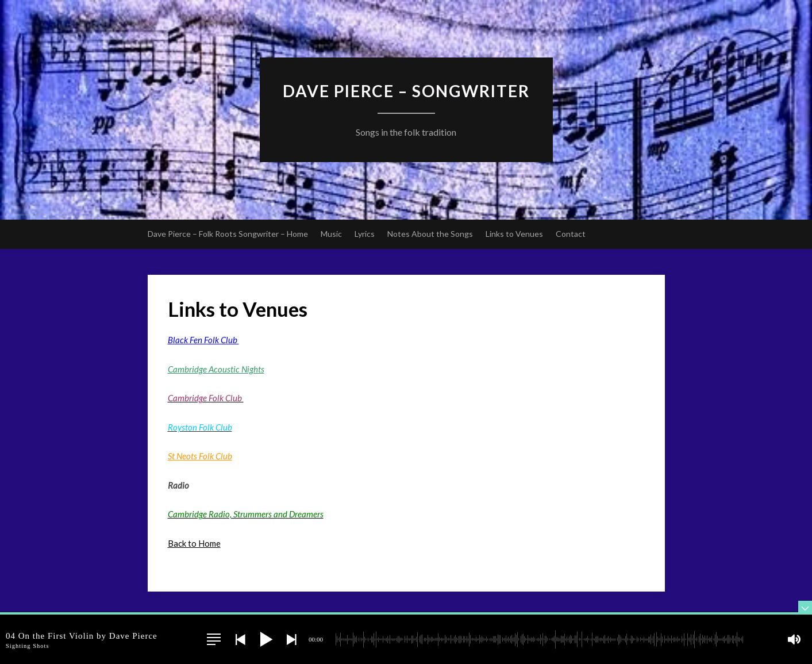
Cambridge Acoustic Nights (216, 369)
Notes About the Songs (430, 234)
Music (331, 234)
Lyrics (365, 234)
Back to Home (194, 543)
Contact (571, 234)
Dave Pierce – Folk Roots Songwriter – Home (228, 234)
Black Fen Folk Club (203, 340)
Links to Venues (514, 234)
